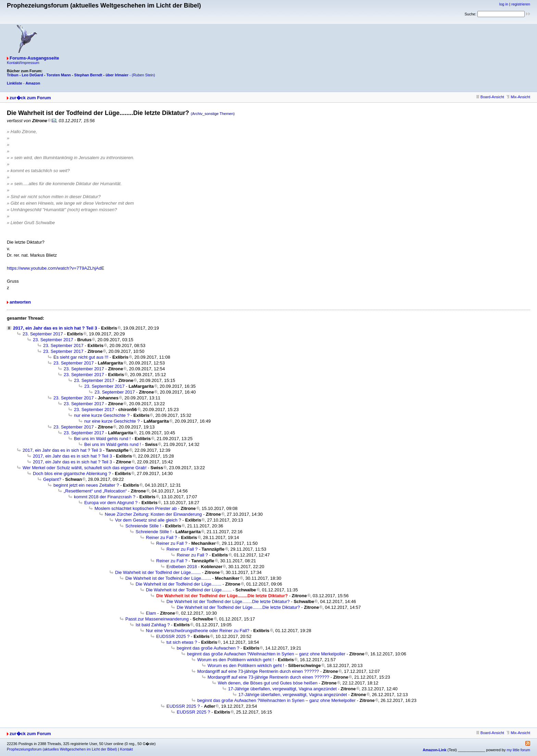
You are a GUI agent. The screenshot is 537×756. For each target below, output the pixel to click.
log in (504, 4)
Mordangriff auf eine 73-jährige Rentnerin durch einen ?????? (258, 671)
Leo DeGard (32, 75)
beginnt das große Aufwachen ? (208, 648)
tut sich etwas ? (182, 642)
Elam (151, 613)
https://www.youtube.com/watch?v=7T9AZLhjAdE (55, 268)
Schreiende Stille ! (143, 526)
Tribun (13, 75)
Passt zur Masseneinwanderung (157, 619)
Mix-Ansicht (518, 97)
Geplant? (52, 479)
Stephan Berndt (88, 75)
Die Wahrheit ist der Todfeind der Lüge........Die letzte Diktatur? (228, 601)
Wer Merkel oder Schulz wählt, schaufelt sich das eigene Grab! (85, 468)
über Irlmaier (117, 75)
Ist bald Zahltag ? (153, 625)
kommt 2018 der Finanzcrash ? (105, 497)
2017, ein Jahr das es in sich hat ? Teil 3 (55, 328)
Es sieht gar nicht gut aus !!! (81, 357)
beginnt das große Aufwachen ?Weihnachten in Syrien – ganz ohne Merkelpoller (266, 654)
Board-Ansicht (490, 97)
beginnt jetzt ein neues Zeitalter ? (86, 485)
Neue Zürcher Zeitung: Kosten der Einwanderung (153, 514)
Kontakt (126, 749)
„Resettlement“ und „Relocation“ (95, 491)
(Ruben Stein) (143, 75)
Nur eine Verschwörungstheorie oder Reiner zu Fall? (198, 631)
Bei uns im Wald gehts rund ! (102, 439)
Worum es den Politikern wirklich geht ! (236, 660)
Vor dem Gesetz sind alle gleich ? (148, 520)
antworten (20, 302)
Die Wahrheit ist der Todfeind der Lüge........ (158, 572)
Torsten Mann (59, 75)
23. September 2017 (43, 334)
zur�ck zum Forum (30, 98)
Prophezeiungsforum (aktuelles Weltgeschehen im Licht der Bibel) (62, 749)
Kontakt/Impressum (23, 63)
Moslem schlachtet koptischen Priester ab (136, 508)
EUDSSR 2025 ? (173, 636)
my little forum (519, 750)
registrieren (521, 4)
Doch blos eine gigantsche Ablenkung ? (72, 473)
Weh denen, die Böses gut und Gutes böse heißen (268, 683)
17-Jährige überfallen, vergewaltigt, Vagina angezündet (282, 689)
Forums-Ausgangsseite (34, 58)
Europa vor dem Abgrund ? (111, 503)
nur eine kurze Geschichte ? (102, 415)
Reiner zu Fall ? (161, 537)
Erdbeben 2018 (182, 567)
